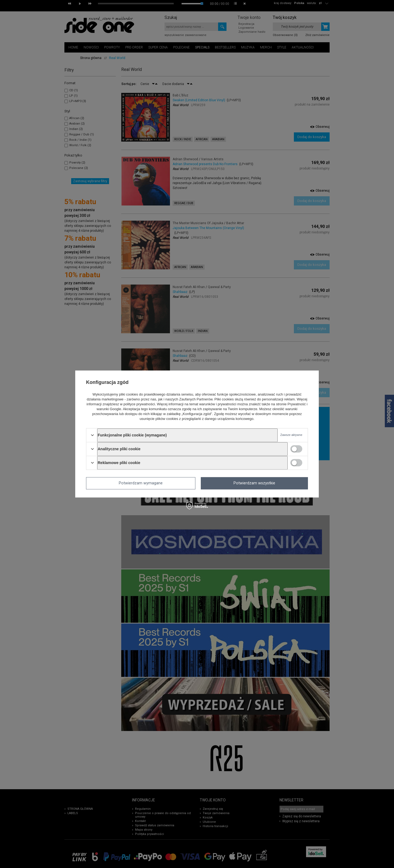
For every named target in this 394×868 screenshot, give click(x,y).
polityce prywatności (139, 404)
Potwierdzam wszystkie (254, 483)
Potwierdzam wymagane (141, 483)
